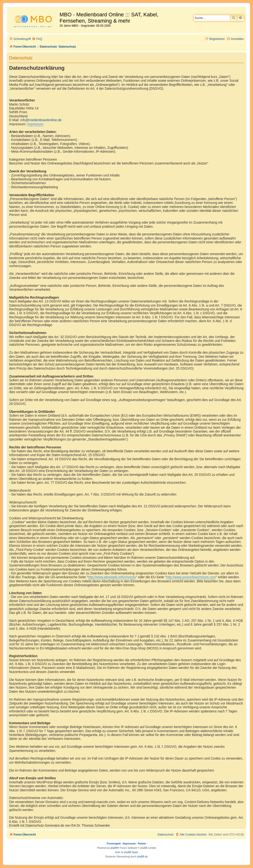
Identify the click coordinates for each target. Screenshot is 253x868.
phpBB (114, 848)
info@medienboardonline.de (41, 120)
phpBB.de (142, 857)
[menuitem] (37, 39)
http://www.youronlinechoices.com (191, 577)
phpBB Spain (131, 852)
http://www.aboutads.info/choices (112, 577)
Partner (142, 844)
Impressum (129, 844)
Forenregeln (114, 844)
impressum (35, 124)
